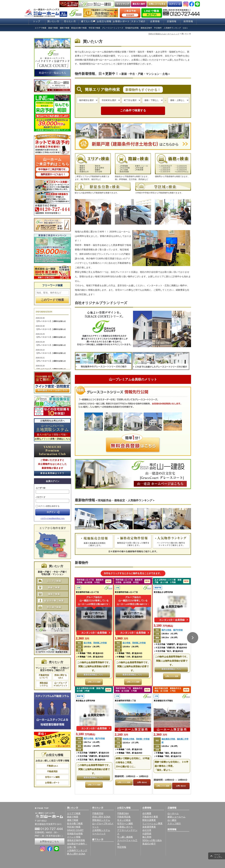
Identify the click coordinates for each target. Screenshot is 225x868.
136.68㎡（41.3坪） (170, 634)
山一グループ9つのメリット (61, 684)
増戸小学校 (166, 630)
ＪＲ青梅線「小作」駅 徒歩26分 (90, 657)
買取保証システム (44, 684)
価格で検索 (54, 594)
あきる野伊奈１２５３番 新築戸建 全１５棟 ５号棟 (168, 581)
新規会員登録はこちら (93, 675)
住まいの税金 (124, 820)
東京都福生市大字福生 (163, 701)
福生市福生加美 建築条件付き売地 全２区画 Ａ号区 (168, 690)
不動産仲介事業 (150, 817)
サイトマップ (123, 4)
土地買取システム (101, 830)
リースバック (99, 834)
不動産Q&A (52, 766)
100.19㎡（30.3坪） (170, 638)
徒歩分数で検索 (75, 823)
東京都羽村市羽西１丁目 (125, 701)
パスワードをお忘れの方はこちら (53, 518)
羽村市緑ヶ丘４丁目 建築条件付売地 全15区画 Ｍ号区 (129, 581)
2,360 (83, 638)
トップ (37, 21)
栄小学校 (88, 643)
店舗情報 (172, 21)
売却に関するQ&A (61, 676)
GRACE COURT (75, 830)
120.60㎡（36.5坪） (131, 647)
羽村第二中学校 (100, 643)
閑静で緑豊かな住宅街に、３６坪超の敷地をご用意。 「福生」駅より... (171, 766)
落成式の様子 (149, 844)
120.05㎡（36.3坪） (170, 746)
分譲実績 (147, 834)
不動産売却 (98, 813)
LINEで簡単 (152, 13)
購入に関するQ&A (76, 854)
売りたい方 (70, 21)
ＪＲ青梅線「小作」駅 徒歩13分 (129, 749)
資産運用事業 (149, 827)
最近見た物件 (139, 4)
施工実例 (147, 837)
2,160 (121, 734)
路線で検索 (54, 588)
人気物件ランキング (77, 850)
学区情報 (122, 847)
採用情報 (188, 21)
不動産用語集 (124, 817)
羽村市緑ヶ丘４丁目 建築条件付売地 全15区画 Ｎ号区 (90, 581)
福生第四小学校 (168, 739)
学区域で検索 (54, 607)
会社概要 (147, 813)
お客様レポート (121, 21)
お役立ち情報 (104, 21)
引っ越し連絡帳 (125, 837)
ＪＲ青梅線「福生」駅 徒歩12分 (168, 753)
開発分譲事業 (149, 820)
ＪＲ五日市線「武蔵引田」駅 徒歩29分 (170, 648)
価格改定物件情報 (76, 840)
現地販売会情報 (75, 834)
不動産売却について (44, 676)
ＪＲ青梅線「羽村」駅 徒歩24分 (90, 653)
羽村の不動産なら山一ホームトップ (164, 34)
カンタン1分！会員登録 (94, 633)
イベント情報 (74, 837)
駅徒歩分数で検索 (54, 601)
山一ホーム (173, 813)
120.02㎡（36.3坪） (92, 647)
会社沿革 (147, 830)
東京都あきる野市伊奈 (163, 592)
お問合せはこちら (50, 841)
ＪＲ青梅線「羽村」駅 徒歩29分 (129, 753)
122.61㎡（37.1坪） (131, 743)
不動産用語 (52, 771)
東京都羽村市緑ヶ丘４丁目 (87, 592)
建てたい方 (87, 21)
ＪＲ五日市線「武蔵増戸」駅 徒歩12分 (170, 644)
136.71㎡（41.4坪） (92, 742)
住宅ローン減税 (52, 777)
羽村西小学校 (128, 739)
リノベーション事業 (152, 823)
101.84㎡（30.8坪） (92, 746)
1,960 (121, 638)
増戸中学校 (178, 630)
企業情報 (155, 21)
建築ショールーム (176, 817)
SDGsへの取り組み (152, 840)
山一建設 (172, 820)
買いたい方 (53, 21)
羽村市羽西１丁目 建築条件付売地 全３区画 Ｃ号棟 (129, 690)
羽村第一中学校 (143, 739)
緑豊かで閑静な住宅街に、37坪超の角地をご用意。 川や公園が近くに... (133, 762)
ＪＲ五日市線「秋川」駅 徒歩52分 (169, 651)
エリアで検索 (54, 581)
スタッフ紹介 (138, 21)
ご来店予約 (130, 13)
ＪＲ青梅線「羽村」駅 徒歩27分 (168, 756)
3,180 (163, 626)
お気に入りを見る (157, 4)
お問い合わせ (142, 782)
